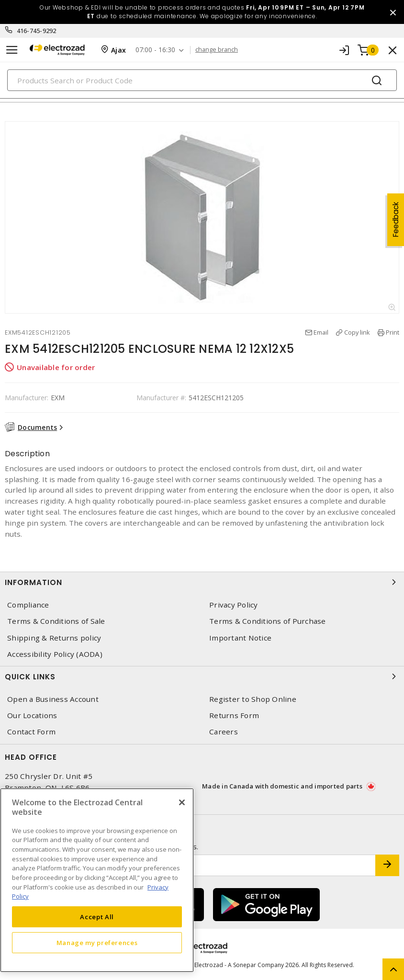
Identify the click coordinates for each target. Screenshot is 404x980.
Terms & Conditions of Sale (56, 621)
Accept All (97, 917)
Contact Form (31, 732)
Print (393, 332)
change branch (217, 50)
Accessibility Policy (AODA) (55, 654)
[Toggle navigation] (12, 50)
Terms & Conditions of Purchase (268, 621)
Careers (224, 732)
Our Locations (32, 715)
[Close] (182, 802)
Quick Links (202, 676)
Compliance (28, 605)
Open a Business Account (53, 699)
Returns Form (234, 715)
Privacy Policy (234, 605)
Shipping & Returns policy (54, 638)
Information (202, 582)
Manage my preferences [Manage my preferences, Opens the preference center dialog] (97, 943)
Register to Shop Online (253, 699)
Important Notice (240, 638)
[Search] (202, 80)
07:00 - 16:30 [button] (155, 50)
